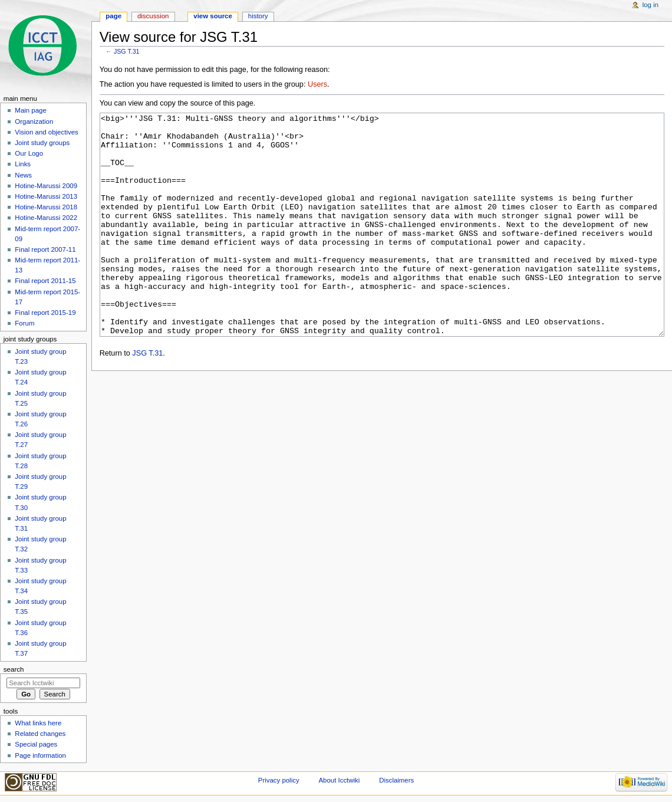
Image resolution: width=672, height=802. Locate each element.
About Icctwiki (339, 780)
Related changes (40, 734)
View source (213, 16)
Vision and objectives (46, 132)
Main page (31, 110)
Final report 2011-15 (45, 281)
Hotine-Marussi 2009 (46, 186)
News (23, 175)
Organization (34, 121)
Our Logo (29, 153)
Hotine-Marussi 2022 (46, 218)
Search (14, 669)
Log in (650, 5)
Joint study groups (42, 143)
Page (113, 16)
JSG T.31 (127, 51)
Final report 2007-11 (45, 249)
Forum (24, 323)
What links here (38, 723)
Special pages (36, 744)
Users (317, 84)
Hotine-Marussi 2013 (46, 196)
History (258, 16)
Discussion (153, 16)
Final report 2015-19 (45, 313)
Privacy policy (279, 780)
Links (23, 164)
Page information (40, 755)
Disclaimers (396, 780)
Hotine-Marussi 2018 (46, 207)
